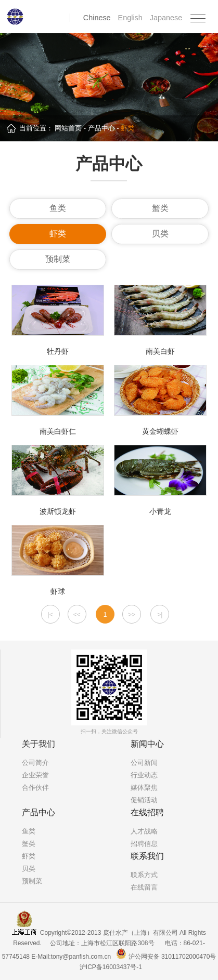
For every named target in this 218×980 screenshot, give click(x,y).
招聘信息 (144, 844)
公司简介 (35, 763)
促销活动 (144, 800)
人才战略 (144, 831)
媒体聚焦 (144, 787)
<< (77, 615)
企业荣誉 (35, 775)
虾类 (58, 234)
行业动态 (144, 775)
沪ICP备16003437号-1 (111, 967)
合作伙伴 (35, 787)
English (131, 18)
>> (132, 615)
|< (50, 615)
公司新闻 (144, 763)
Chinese (98, 18)
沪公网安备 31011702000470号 (166, 957)
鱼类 (58, 208)
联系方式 (144, 875)
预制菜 (58, 259)
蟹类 (160, 208)
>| (160, 615)
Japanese (166, 18)
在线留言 (144, 887)
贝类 (160, 234)
